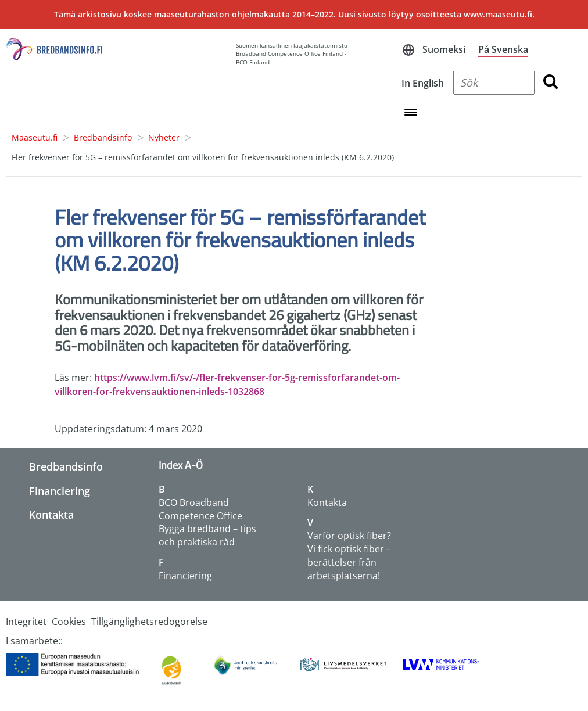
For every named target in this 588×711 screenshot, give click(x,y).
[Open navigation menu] (411, 113)
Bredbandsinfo (103, 137)
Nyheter (164, 137)
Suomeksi (444, 49)
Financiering (60, 491)
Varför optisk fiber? (349, 536)
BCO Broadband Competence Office (200, 509)
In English (423, 83)
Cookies (69, 622)
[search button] (551, 83)
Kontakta (51, 515)
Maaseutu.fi (35, 137)
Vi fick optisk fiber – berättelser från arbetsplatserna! (349, 562)
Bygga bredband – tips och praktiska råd (207, 535)
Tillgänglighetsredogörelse (149, 622)
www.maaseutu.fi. (499, 14)
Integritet (26, 622)
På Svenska (503, 49)
